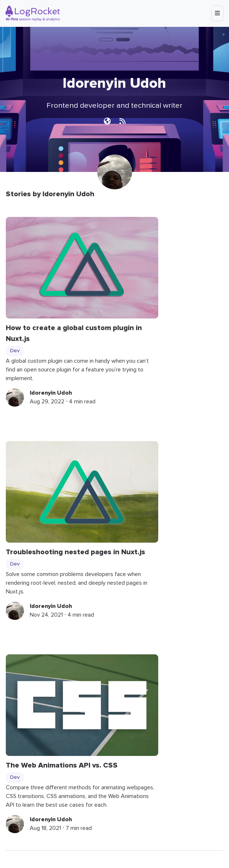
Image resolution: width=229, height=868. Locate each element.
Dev (15, 351)
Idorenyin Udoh (51, 393)
